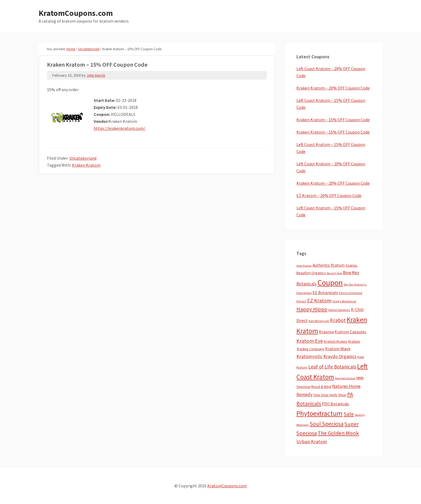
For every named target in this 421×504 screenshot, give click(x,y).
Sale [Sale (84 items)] (349, 414)
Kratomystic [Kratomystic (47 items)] (309, 356)
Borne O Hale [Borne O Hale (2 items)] (334, 273)
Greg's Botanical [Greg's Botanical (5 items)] (344, 301)
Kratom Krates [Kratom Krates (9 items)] (335, 341)
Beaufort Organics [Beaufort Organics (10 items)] (311, 273)
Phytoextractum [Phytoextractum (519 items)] (320, 413)
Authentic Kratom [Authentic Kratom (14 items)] (329, 265)
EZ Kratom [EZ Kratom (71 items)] (319, 300)
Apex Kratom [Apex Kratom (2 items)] (304, 266)
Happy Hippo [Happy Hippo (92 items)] (312, 309)
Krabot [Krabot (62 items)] (338, 320)
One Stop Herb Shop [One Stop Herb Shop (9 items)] (330, 395)
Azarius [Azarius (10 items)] (351, 265)
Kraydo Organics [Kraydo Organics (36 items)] (340, 356)
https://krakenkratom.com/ (119, 128)
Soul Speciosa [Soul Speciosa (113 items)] (327, 424)
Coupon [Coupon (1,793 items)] (330, 283)
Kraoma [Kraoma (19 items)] (326, 332)
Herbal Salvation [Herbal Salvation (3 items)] (339, 310)
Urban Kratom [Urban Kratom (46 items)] (312, 442)
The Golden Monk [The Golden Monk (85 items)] (338, 433)
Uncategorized (83, 158)
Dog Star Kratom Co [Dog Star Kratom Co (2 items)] (355, 285)
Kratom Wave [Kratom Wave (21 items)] (338, 349)
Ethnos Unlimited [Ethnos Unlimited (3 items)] (351, 293)
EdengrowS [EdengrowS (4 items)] (304, 293)
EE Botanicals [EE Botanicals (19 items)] (325, 292)
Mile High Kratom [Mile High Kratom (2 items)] (345, 378)
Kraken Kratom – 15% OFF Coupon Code (333, 120)
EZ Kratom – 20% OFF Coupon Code (329, 195)
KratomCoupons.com (76, 13)
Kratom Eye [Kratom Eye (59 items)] (310, 341)
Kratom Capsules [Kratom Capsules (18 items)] (350, 332)
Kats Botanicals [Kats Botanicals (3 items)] (319, 321)
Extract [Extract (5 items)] (301, 301)
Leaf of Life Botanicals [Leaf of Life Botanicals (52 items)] (332, 367)
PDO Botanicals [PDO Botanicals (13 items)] (335, 404)
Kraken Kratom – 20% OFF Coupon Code (333, 88)
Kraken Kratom (86, 165)
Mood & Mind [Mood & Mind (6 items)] (321, 387)
